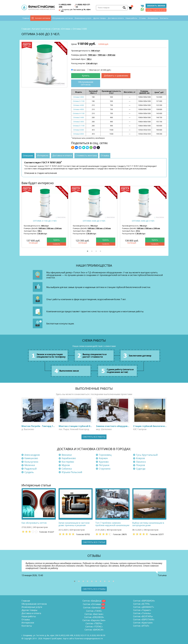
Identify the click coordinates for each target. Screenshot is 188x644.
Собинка (67, 469)
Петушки (104, 465)
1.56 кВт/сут (92, 63)
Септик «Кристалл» (143, 623)
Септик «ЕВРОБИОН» (144, 601)
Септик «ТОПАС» (94, 627)
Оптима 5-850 (79, 122)
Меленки (30, 465)
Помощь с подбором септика (156, 10)
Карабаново (69, 458)
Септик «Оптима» (62, 29)
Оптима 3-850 (79, 97)
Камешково (31, 458)
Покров (140, 465)
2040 (111, 55)
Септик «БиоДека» (92, 601)
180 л (89, 59)
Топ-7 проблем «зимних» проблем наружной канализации (112, 524)
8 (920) (98, 635)
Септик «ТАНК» (94, 611)
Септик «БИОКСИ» (94, 630)
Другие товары (100, 18)
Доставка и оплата (116, 18)
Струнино (105, 469)
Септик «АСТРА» (142, 604)
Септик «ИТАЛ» (141, 626)
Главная (26, 18)
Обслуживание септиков (62, 18)
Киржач (103, 458)
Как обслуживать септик (34, 523)
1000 (92, 55)
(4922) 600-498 (65, 6)
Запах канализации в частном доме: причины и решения (74, 524)
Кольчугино (31, 462)
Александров (32, 455)
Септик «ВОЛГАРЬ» (143, 616)
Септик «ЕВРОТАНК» (144, 620)
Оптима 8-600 (79, 130)
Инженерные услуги (83, 18)
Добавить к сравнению (116, 76)
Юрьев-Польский (72, 472)
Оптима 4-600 (79, 105)
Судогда (141, 469)
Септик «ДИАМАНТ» (144, 607)
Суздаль (29, 472)
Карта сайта (68, 638)
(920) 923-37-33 (83, 6)
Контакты (164, 18)
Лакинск (141, 462)
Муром (66, 465)
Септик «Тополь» (142, 613)
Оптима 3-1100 (79, 101)
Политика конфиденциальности (89, 638)
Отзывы (142, 18)
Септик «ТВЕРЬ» (94, 623)
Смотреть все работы (94, 437)
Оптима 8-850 (79, 134)
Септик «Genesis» (92, 608)
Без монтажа (79, 70)
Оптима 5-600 (79, 117)
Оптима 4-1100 (79, 113)
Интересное (153, 18)
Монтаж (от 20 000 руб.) (100, 70)
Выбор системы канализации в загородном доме (148, 524)
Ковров (140, 458)
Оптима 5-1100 (79, 126)
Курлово (104, 462)
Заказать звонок (156, 6)
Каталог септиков (43, 18)
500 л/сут (96, 51)
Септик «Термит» (142, 610)
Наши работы (131, 18)
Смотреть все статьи (94, 542)
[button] (88, 251)
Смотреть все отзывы (94, 589)
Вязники (67, 455)
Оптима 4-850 (79, 109)
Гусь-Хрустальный (147, 455)
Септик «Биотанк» (94, 614)
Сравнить (56, 244)
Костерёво (68, 462)
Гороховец (105, 455)
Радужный (30, 469)
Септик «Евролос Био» (94, 620)
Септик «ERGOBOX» (94, 617)
